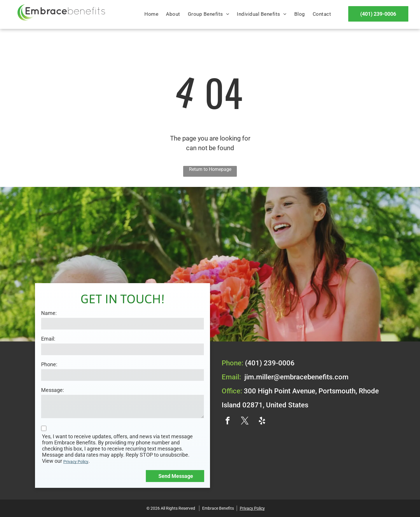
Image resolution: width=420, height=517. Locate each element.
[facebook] (228, 422)
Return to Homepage (210, 169)
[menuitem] (151, 14)
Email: (48, 339)
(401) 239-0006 (270, 363)
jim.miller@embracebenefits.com (296, 377)
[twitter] (245, 422)
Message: (52, 390)
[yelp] (262, 422)
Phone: (49, 364)
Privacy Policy (76, 462)
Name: (49, 313)
